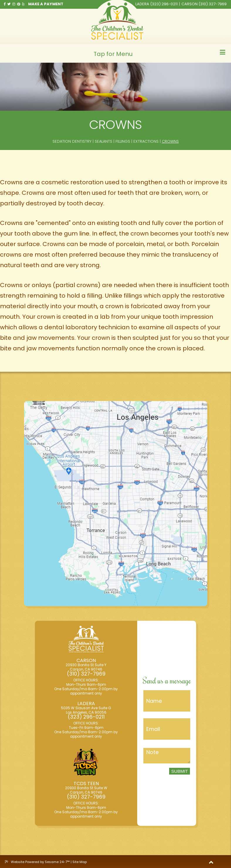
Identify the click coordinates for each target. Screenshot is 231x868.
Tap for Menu (159, 54)
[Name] (167, 701)
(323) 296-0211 (164, 4)
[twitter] (9, 4)
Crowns (170, 141)
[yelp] (23, 4)
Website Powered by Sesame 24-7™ (38, 862)
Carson (190, 4)
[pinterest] (19, 4)
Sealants (103, 141)
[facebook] (5, 4)
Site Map (80, 862)
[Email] (167, 729)
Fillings (123, 141)
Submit (180, 771)
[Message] (167, 756)
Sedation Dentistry (72, 141)
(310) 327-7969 (213, 4)
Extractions (146, 141)
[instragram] (14, 4)
